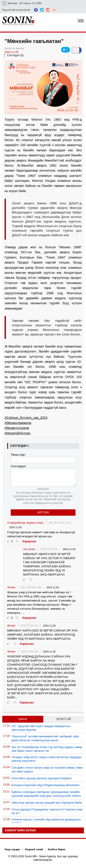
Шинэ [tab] (23, 719)
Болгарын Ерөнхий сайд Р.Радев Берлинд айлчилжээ (45, 785)
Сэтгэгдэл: (19, 466)
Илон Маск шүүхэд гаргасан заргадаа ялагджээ (42, 778)
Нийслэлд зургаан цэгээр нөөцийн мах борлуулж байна (47, 803)
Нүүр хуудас (12, 849)
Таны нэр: (18, 455)
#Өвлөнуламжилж (18, 423)
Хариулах (29, 541)
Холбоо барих (57, 849)
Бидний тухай (34, 849)
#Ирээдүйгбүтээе (17, 433)
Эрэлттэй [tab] (64, 719)
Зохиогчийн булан (20, 830)
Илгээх (43, 512)
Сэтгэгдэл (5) (15, 55)
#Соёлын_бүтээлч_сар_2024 (26, 418)
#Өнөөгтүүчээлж (17, 428)
